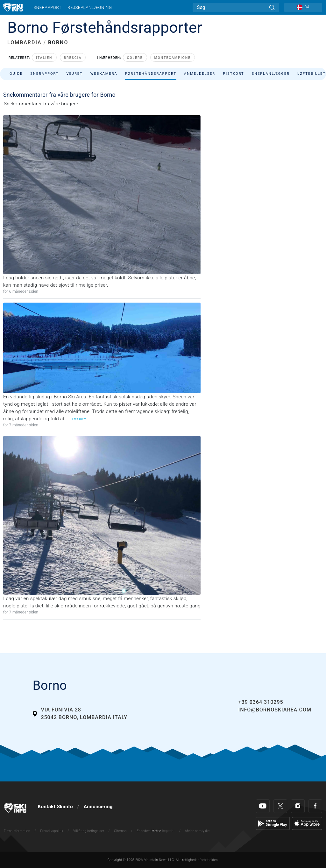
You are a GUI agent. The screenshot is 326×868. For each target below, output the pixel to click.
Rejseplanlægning (90, 7)
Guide (16, 74)
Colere (135, 58)
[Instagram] (298, 806)
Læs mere (79, 419)
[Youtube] (263, 806)
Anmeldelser (200, 74)
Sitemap (120, 831)
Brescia (73, 58)
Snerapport (47, 7)
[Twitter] (280, 806)
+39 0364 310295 (261, 702)
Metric (156, 831)
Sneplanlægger (271, 74)
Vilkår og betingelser (89, 831)
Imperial (168, 831)
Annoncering (98, 807)
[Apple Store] (307, 823)
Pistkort (233, 74)
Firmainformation (17, 831)
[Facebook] (315, 806)
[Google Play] (273, 823)
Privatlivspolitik (52, 831)
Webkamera (104, 74)
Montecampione (173, 58)
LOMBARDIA (25, 42)
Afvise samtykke (197, 831)
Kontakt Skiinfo (55, 807)
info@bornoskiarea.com (275, 710)
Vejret (74, 74)
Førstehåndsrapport (151, 74)
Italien (44, 58)
